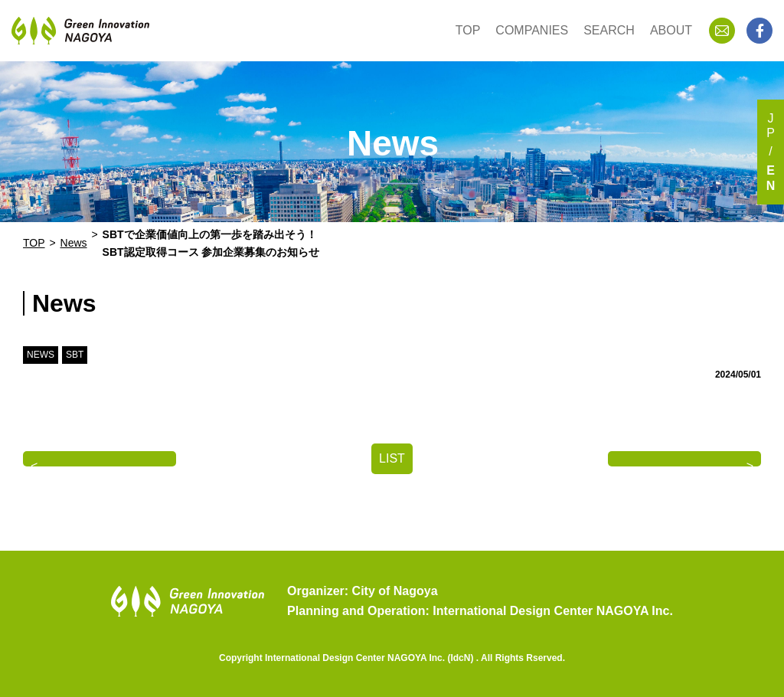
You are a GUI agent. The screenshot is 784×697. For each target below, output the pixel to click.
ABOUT (671, 30)
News (74, 243)
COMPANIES (532, 30)
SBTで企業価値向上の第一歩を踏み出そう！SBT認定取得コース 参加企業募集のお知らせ (211, 243)
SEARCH (609, 30)
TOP (468, 30)
